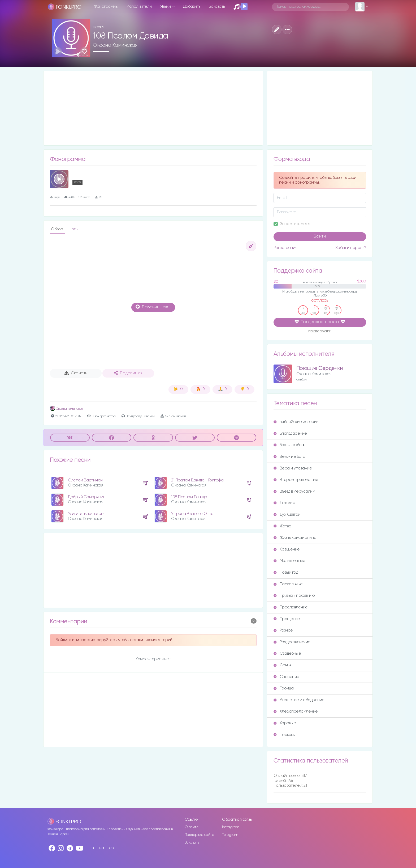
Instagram (231, 827)
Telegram (230, 835)
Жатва (282, 526)
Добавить (192, 7)
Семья (283, 665)
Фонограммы (106, 7)
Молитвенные (289, 561)
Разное (283, 630)
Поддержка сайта (200, 835)
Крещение (287, 549)
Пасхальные (288, 584)
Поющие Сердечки (320, 368)
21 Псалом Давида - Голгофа (197, 480)
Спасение (286, 677)
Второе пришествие (296, 480)
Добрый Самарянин (87, 497)
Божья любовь (289, 445)
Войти (320, 236)
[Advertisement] (153, 108)
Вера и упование (293, 468)
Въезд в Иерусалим (294, 491)
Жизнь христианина (295, 538)
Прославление (291, 607)
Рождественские (292, 642)
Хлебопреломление (296, 711)
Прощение (287, 619)
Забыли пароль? (351, 248)
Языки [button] (166, 7)
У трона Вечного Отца (192, 514)
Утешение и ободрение (299, 700)
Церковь (284, 735)
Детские (284, 503)
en (111, 848)
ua (101, 848)
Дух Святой (287, 515)
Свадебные (287, 653)
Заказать (217, 7)
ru (92, 848)
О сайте (192, 827)
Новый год (286, 572)
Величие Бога (289, 457)
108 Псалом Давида (189, 497)
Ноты (73, 229)
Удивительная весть (86, 514)
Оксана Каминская (115, 45)
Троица (284, 688)
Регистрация (285, 248)
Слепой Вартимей (85, 480)
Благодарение (290, 433)
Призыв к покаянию (294, 596)
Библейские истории (296, 422)
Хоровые (285, 723)
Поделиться (128, 373)
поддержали (320, 332)
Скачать (76, 373)
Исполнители (139, 7)
